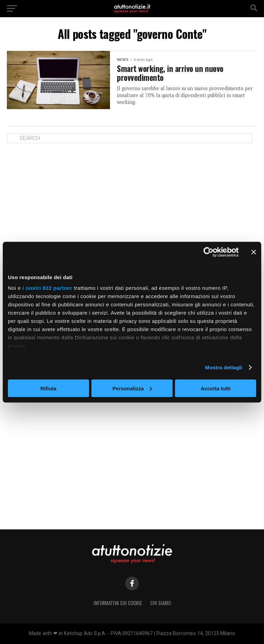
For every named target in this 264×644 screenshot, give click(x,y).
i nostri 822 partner (47, 288)
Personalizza (132, 388)
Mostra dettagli (223, 367)
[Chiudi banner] (254, 252)
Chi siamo (161, 603)
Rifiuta (48, 388)
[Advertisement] (132, 202)
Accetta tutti (216, 388)
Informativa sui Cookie (118, 603)
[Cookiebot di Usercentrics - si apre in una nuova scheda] (208, 252)
